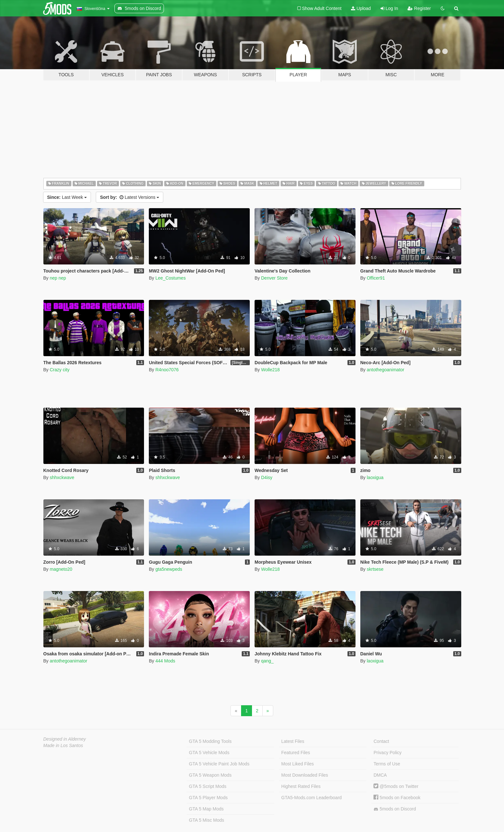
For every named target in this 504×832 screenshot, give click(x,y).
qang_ (267, 661)
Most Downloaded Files (305, 775)
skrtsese (375, 569)
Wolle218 (270, 370)
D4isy (267, 477)
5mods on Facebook (397, 798)
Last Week (67, 197)
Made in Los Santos (63, 745)
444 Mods (165, 661)
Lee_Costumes (170, 278)
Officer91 (376, 278)
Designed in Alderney (65, 739)
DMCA (380, 775)
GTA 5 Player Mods (208, 798)
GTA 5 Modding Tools (210, 741)
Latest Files (293, 741)
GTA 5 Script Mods (208, 786)
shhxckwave (62, 477)
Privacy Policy (387, 753)
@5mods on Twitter (396, 786)
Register (419, 8)
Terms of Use (387, 764)
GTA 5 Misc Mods (207, 820)
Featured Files (296, 753)
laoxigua (375, 477)
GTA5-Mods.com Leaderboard (311, 798)
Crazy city (60, 370)
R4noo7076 (167, 370)
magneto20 (61, 569)
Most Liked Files (297, 764)
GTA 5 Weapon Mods (210, 775)
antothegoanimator (386, 370)
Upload (361, 8)
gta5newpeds (169, 569)
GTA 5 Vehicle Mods (209, 753)
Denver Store (274, 278)
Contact (381, 741)
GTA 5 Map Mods (206, 809)
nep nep (58, 278)
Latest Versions (130, 197)
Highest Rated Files (301, 786)
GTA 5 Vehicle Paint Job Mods (219, 764)
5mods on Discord (395, 809)
